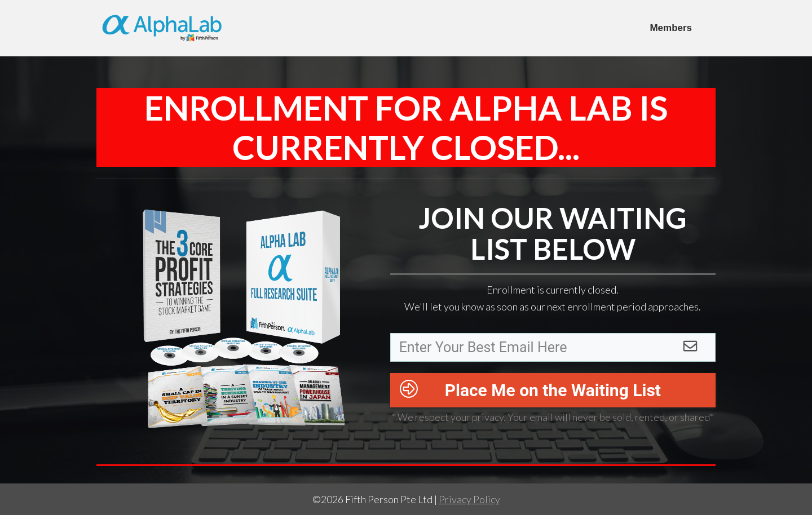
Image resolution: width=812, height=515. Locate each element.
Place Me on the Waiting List (553, 390)
